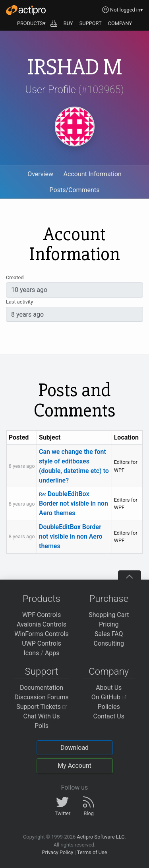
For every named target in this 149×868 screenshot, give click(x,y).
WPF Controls (42, 615)
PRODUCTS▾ (31, 23)
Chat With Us (42, 716)
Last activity (19, 302)
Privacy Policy (57, 852)
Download (74, 748)
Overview (40, 174)
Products (42, 599)
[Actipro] (26, 10)
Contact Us (109, 716)
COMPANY (120, 23)
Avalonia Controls (42, 624)
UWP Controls (42, 643)
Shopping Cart (109, 615)
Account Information (93, 174)
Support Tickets (42, 707)
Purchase (109, 599)
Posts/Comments (75, 190)
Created (15, 277)
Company (109, 671)
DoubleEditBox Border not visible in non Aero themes (74, 503)
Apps (52, 653)
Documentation (42, 688)
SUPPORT (91, 23)
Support (42, 671)
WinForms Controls (42, 634)
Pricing (109, 624)
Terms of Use (92, 852)
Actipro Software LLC (101, 837)
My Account (74, 766)
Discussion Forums (42, 697)
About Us (109, 688)
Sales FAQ (109, 634)
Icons (31, 653)
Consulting (109, 643)
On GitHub (109, 697)
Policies (109, 707)
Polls (42, 726)
